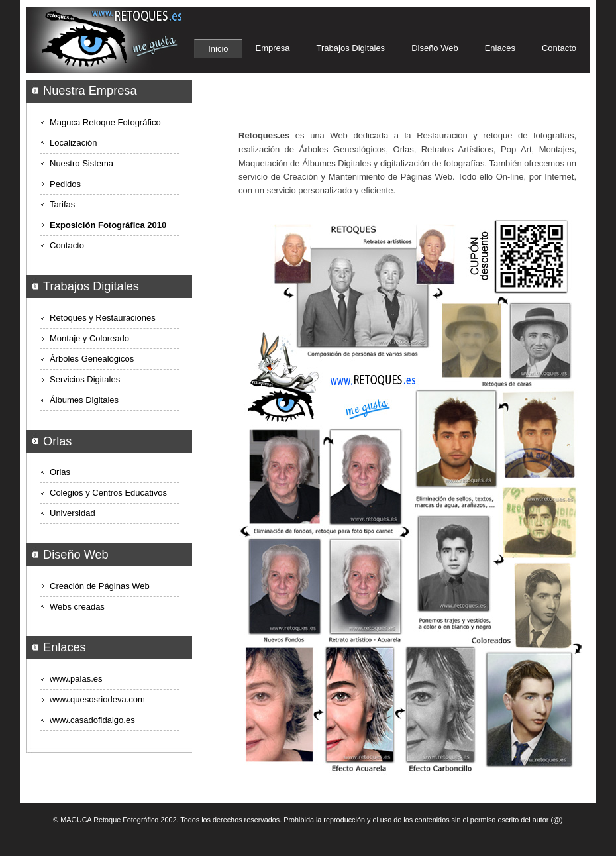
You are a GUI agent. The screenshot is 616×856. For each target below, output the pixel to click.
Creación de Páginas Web (100, 586)
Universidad (73, 513)
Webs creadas (77, 607)
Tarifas (62, 204)
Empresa (273, 48)
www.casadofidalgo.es (92, 720)
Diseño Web (435, 48)
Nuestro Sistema (81, 163)
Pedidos (65, 184)
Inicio (218, 49)
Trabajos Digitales (351, 48)
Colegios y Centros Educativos (108, 493)
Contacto (559, 48)
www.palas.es (76, 679)
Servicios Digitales (85, 379)
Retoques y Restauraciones (103, 318)
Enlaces (500, 48)
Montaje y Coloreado (89, 338)
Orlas (60, 472)
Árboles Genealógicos (92, 359)
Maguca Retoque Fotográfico (105, 122)
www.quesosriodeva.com (97, 699)
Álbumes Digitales (84, 400)
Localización (74, 143)
